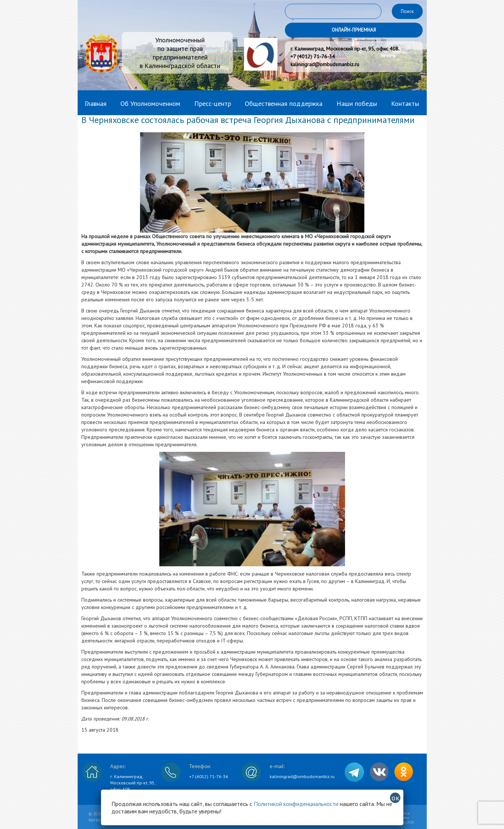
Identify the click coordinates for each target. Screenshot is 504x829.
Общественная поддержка (284, 103)
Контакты (405, 103)
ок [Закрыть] (395, 798)
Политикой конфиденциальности (296, 804)
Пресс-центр (213, 103)
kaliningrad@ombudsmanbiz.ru (302, 776)
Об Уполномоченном (150, 103)
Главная (96, 103)
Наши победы (357, 103)
